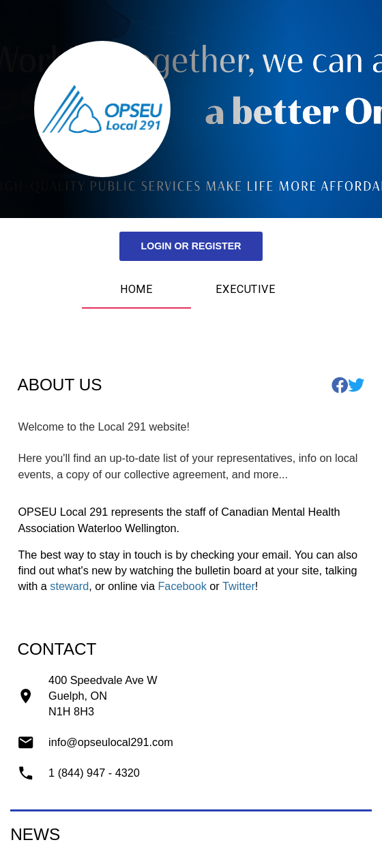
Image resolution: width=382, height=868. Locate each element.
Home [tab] (137, 289)
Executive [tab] (246, 289)
